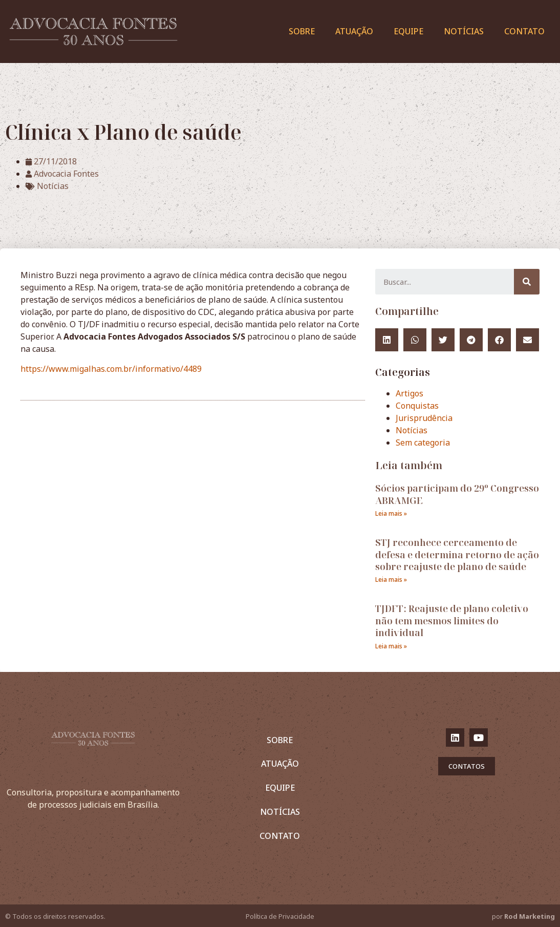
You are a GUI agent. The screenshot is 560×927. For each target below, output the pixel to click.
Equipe (408, 31)
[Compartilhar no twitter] (443, 340)
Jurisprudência (424, 418)
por (523, 916)
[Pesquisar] (527, 282)
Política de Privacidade (280, 916)
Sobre (302, 31)
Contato (524, 31)
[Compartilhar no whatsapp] (415, 340)
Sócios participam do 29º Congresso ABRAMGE (457, 494)
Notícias (464, 31)
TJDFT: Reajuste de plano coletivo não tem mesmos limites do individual (452, 620)
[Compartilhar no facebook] (499, 340)
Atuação (354, 31)
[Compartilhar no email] (527, 340)
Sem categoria (423, 443)
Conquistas (417, 406)
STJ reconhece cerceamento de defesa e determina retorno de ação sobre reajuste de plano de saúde (457, 554)
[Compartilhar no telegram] (471, 340)
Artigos (410, 393)
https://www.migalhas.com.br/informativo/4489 (111, 369)
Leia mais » (391, 513)
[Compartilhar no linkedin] (387, 340)
